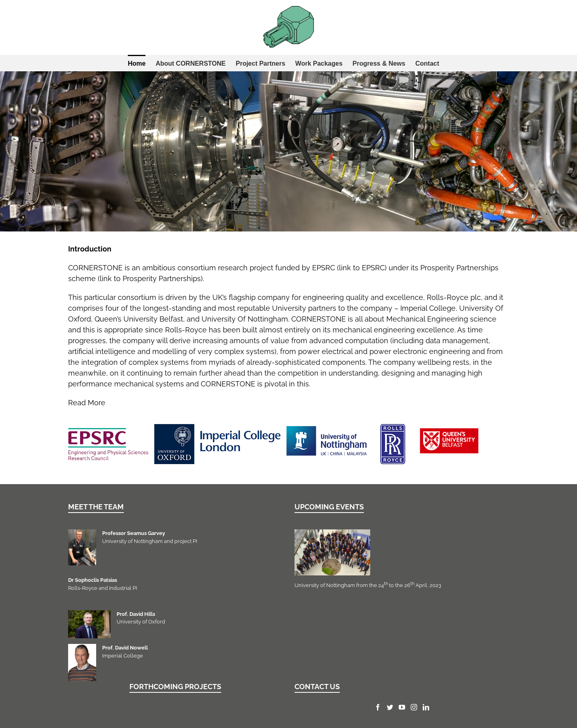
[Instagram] (414, 707)
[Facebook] (378, 707)
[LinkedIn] (426, 707)
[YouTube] (402, 707)
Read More (87, 403)
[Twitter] (390, 707)
